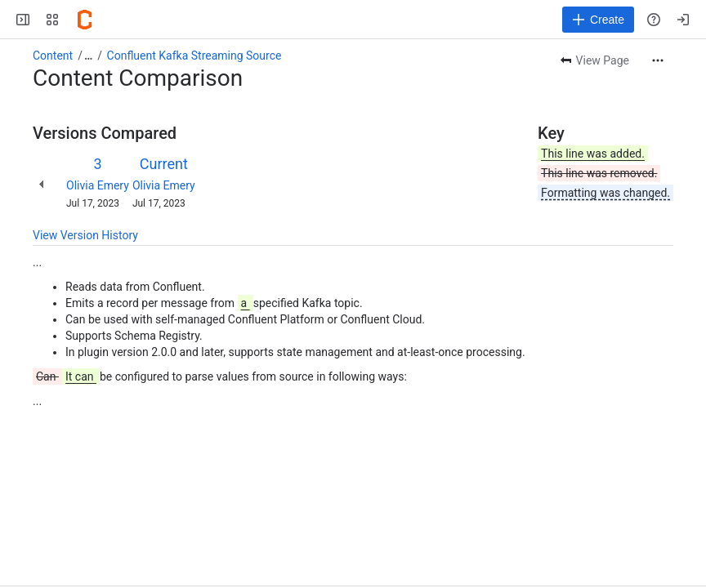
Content (53, 56)
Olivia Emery (98, 185)
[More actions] (658, 60)
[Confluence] (85, 20)
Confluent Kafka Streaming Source (194, 56)
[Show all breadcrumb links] (88, 56)
